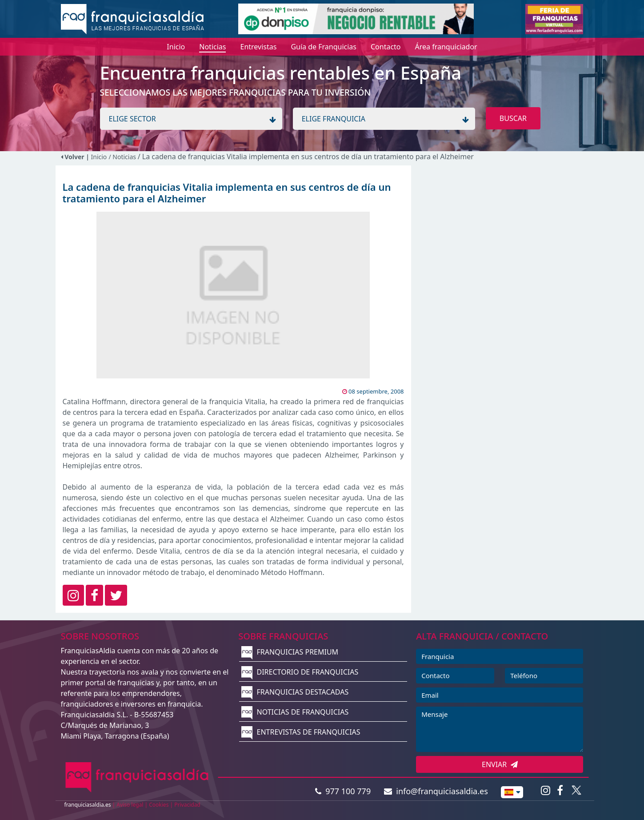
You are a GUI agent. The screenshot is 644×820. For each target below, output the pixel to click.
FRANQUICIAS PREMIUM (290, 652)
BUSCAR (513, 118)
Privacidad (187, 805)
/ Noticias (123, 157)
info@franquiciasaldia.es (436, 791)
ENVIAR (500, 764)
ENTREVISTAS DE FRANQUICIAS (301, 732)
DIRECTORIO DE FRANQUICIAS (300, 672)
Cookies (159, 805)
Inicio (99, 157)
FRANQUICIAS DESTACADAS (295, 692)
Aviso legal (130, 805)
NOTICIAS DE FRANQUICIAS (295, 712)
